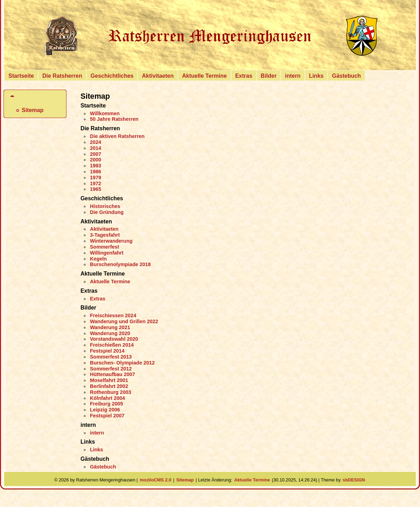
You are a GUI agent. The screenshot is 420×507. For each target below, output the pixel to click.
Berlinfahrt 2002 (109, 386)
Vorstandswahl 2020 (114, 339)
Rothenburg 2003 (111, 392)
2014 (96, 148)
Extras (244, 76)
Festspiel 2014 (107, 351)
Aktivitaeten (158, 76)
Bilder (269, 76)
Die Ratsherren (62, 76)
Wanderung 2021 (110, 327)
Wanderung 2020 (110, 333)
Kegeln (98, 259)
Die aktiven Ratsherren (117, 136)
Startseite (21, 76)
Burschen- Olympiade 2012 (122, 363)
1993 (96, 166)
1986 (96, 172)
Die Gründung (107, 212)
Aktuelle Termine (204, 76)
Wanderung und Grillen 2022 (124, 321)
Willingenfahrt (107, 253)
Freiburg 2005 (106, 404)
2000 (96, 160)
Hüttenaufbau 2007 (113, 374)
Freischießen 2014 (112, 345)
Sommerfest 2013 (111, 357)
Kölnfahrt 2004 (107, 398)
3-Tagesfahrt (105, 235)
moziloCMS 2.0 (155, 480)
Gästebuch (346, 76)
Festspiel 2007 (107, 416)
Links (316, 76)
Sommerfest (104, 247)
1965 (96, 189)
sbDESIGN (354, 480)
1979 (96, 178)
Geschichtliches (112, 76)
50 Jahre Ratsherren (114, 119)
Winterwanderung (111, 241)
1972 (96, 183)
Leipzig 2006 (105, 410)
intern (293, 76)
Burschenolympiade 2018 (120, 264)
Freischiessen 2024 (113, 315)
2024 (96, 142)
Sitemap (33, 110)
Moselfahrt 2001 (109, 380)
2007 (96, 154)
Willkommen (105, 113)
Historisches (105, 206)
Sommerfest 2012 (111, 369)
